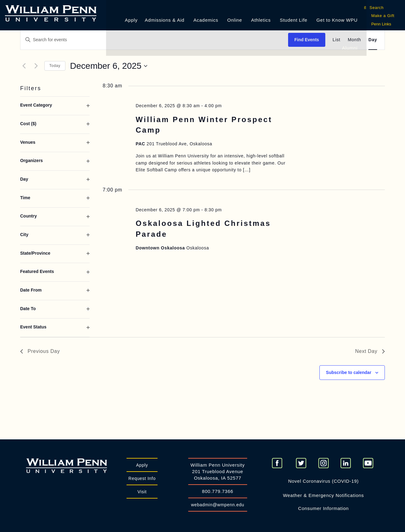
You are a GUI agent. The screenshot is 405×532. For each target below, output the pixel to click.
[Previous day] (24, 66)
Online (235, 20)
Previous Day (40, 351)
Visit (142, 492)
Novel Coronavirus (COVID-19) (323, 481)
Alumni (350, 48)
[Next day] (36, 66)
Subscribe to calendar (349, 372)
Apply (131, 20)
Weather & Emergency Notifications (323, 495)
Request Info (142, 478)
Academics (206, 20)
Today (55, 66)
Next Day (370, 351)
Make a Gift (383, 16)
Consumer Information (323, 508)
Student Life (294, 20)
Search (378, 8)
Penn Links (381, 24)
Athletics (261, 20)
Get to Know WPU (337, 20)
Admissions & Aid (165, 20)
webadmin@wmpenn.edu (218, 505)
